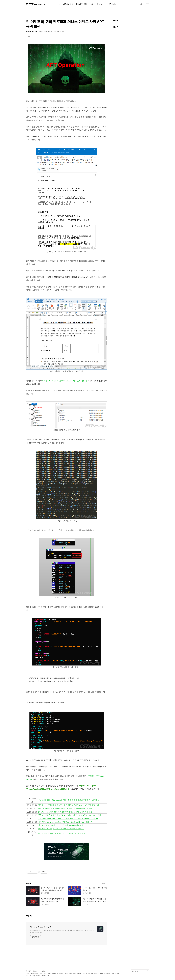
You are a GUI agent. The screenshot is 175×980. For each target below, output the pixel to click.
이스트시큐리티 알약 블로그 (42, 927)
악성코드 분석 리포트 (98, 4)
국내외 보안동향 (82, 4)
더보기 (105, 883)
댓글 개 (29, 916)
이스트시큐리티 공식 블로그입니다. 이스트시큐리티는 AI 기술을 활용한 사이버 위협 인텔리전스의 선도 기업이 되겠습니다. (63, 931)
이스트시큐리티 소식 (66, 4)
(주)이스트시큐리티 (31, 974)
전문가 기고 (112, 4)
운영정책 (29, 971)
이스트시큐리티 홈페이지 (40, 971)
